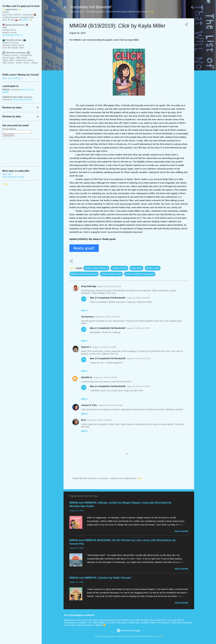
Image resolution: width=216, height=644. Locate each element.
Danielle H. (87, 377)
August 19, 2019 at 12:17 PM (107, 317)
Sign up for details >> (13, 78)
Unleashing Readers (22, 99)
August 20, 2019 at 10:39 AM (99, 420)
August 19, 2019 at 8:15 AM (109, 286)
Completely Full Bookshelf (91, 7)
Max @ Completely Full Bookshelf (108, 298)
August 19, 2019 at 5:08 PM (138, 298)
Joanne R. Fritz (89, 405)
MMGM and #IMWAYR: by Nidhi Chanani (100, 578)
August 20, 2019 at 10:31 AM (110, 405)
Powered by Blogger (129, 630)
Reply (84, 310)
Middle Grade (153, 268)
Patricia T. (86, 347)
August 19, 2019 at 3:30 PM (105, 377)
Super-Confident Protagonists (140, 274)
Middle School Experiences (84, 274)
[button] (187, 25)
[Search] (192, 8)
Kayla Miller (136, 268)
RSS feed (7, 174)
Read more (182, 531)
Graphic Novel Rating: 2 (96, 268)
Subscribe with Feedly (13, 177)
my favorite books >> (13, 35)
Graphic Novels (119, 268)
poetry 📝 (27, 20)
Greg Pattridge (89, 286)
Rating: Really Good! (111, 274)
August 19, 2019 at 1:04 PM (104, 347)
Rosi (84, 420)
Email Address (9, 129)
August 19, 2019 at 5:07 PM (138, 328)
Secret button (113, 625)
